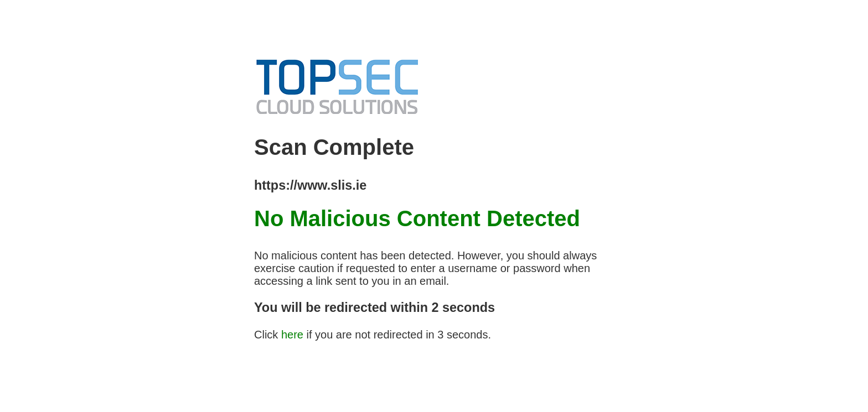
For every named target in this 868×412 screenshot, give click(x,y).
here (292, 335)
